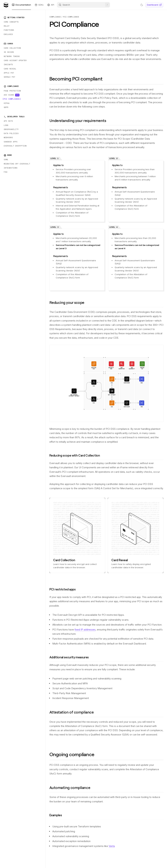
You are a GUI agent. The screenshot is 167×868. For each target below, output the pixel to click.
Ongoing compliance (74, 754)
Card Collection (64, 560)
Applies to (60, 165)
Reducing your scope (69, 302)
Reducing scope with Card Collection (76, 455)
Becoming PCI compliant (78, 79)
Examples (57, 815)
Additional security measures (70, 657)
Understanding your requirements (79, 121)
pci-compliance (71, 17)
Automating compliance (72, 788)
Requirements (62, 187)
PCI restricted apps (64, 589)
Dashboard (154, 5)
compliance (55, 17)
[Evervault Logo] (6, 5)
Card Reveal (120, 560)
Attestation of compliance (73, 712)
